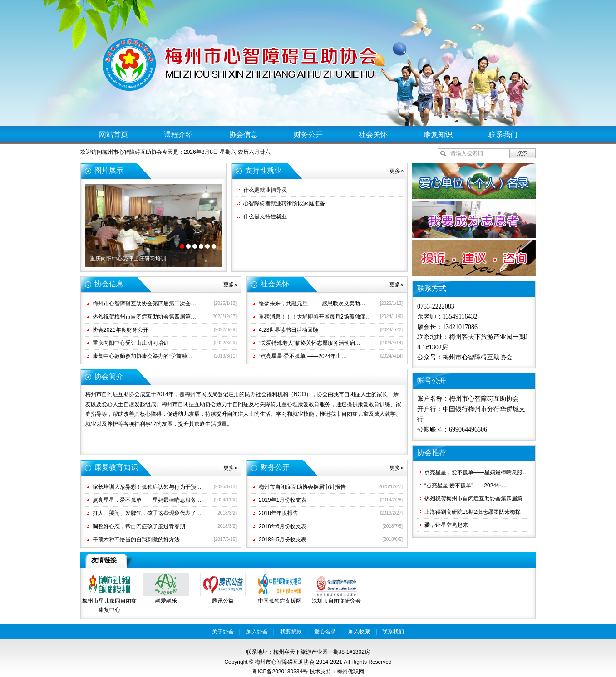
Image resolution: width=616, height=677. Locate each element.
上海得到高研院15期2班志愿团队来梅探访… (473, 513)
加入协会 (257, 632)
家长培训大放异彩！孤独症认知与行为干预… (147, 487)
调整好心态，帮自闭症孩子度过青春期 (139, 526)
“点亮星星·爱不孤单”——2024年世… (303, 356)
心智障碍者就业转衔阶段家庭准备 (284, 203)
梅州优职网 (350, 672)
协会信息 (243, 135)
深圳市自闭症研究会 (336, 601)
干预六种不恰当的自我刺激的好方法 (136, 540)
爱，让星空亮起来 (446, 525)
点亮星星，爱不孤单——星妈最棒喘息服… (476, 472)
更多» (397, 171)
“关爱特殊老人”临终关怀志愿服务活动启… (310, 343)
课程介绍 (178, 135)
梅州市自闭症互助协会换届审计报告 (302, 487)
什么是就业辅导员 (265, 190)
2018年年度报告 (278, 513)
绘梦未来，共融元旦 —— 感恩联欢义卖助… (312, 304)
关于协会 (223, 632)
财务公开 (308, 135)
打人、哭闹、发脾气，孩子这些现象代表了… (147, 513)
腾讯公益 (223, 601)
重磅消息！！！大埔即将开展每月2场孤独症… (315, 317)
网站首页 (113, 135)
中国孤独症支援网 (280, 601)
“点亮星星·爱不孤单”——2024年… (466, 486)
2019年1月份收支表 (283, 500)
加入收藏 (359, 632)
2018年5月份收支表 (283, 540)
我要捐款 (291, 632)
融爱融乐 (166, 601)
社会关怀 (373, 135)
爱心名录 (325, 632)
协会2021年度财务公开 (121, 330)
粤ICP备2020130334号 (280, 672)
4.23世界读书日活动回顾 (288, 330)
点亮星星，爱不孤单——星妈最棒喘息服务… (147, 500)
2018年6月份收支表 (283, 526)
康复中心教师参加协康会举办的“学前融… (143, 356)
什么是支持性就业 (265, 216)
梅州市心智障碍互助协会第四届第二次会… (144, 304)
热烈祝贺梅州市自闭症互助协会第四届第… (144, 317)
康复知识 (438, 135)
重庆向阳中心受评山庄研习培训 (128, 259)
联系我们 (503, 135)
